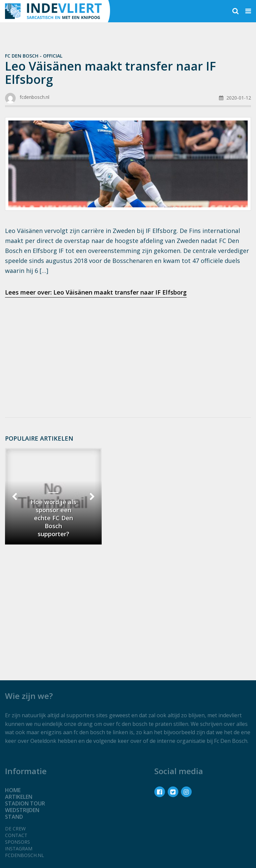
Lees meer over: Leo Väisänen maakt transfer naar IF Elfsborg (96, 292)
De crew (15, 829)
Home (13, 790)
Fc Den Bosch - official (34, 56)
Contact (16, 835)
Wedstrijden (22, 810)
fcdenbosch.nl (24, 855)
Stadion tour (25, 803)
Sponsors (17, 842)
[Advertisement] (128, 355)
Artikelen (19, 797)
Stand (14, 817)
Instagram (19, 849)
